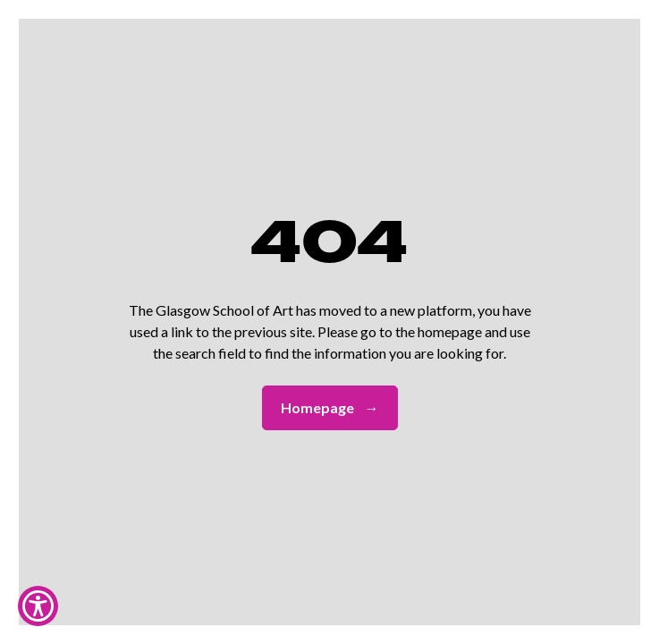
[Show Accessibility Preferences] (38, 606)
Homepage (330, 408)
